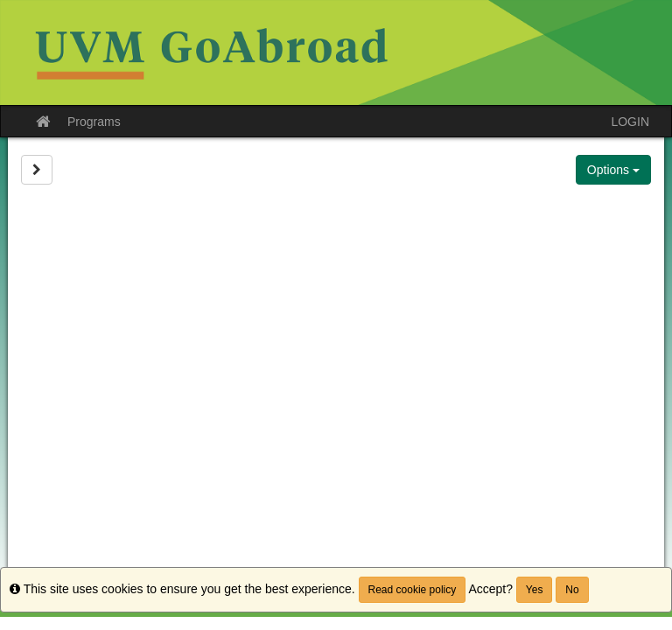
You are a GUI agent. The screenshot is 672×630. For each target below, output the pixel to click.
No (572, 590)
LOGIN (630, 122)
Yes (535, 590)
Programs (94, 122)
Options (613, 170)
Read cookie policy (413, 590)
